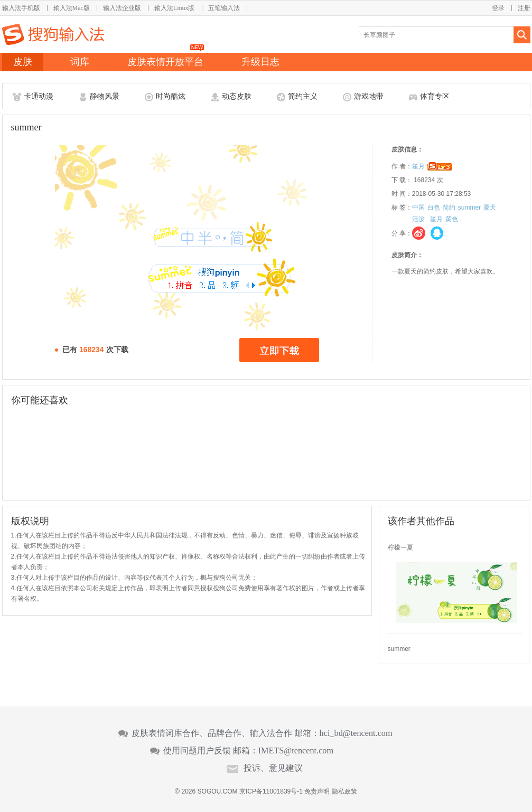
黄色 (452, 219)
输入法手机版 (21, 8)
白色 (434, 207)
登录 (498, 8)
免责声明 (317, 791)
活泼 (418, 219)
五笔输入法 (224, 8)
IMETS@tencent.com (296, 751)
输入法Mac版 (72, 8)
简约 (449, 207)
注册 (524, 8)
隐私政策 (344, 791)
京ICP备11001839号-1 (271, 791)
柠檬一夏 (400, 547)
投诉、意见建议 (273, 768)
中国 (418, 207)
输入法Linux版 (175, 8)
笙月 (418, 166)
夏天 (490, 207)
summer (469, 207)
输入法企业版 (122, 8)
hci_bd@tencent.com (356, 733)
